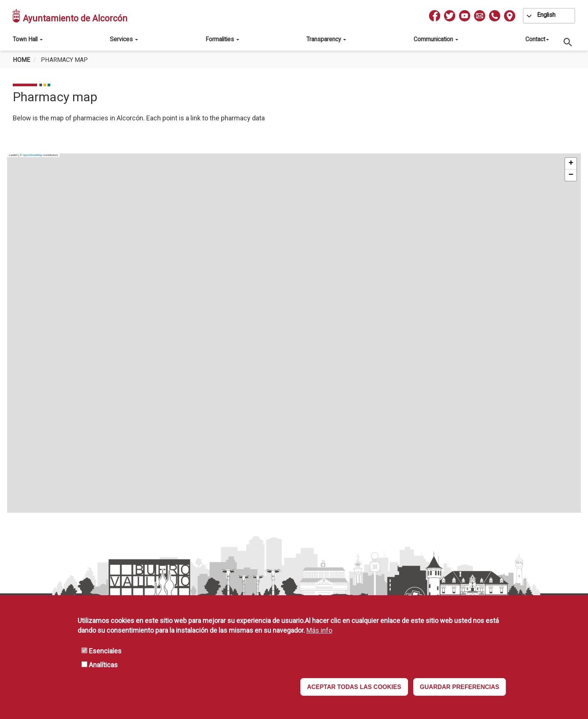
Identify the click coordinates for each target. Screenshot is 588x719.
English (546, 15)
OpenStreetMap (32, 155)
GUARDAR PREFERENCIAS (460, 687)
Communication (436, 39)
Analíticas (103, 665)
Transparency (326, 39)
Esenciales (105, 651)
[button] (571, 164)
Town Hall (28, 39)
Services (124, 39)
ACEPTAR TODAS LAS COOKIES (354, 687)
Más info (319, 630)
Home (21, 60)
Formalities (222, 39)
